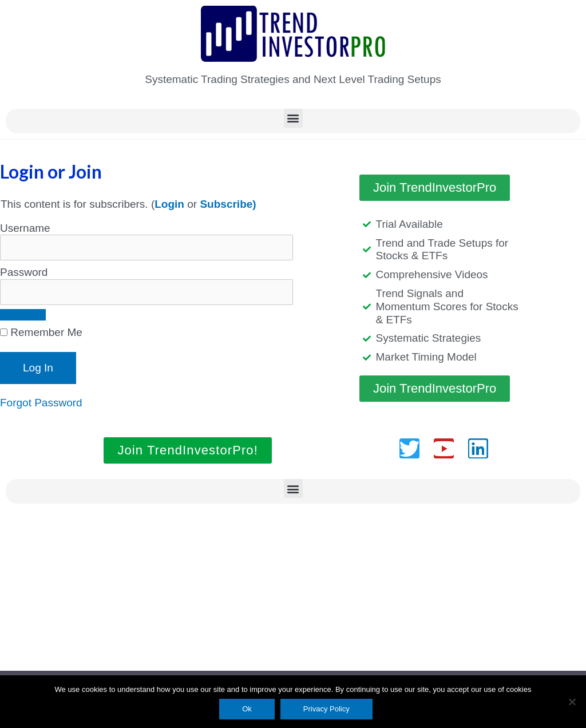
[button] (293, 118)
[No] (572, 702)
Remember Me (41, 332)
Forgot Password (41, 403)
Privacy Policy (326, 709)
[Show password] (23, 315)
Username (25, 228)
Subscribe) (228, 204)
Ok (247, 709)
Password (24, 272)
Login (169, 204)
